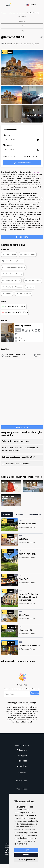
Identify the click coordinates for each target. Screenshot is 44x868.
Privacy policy (22, 782)
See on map (37, 356)
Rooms (22, 21)
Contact (22, 774)
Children (27, 158)
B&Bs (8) (7, 515)
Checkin (7, 135)
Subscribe (35, 694)
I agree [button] (26, 850)
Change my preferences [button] (26, 860)
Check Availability (22, 164)
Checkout (7, 146)
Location (22, 26)
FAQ (22, 31)
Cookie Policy (22, 790)
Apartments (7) (35, 515)
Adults (6, 158)
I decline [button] (26, 855)
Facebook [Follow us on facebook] (23, 762)
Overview (22, 16)
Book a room (22, 238)
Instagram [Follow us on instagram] (23, 757)
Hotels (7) (20, 515)
